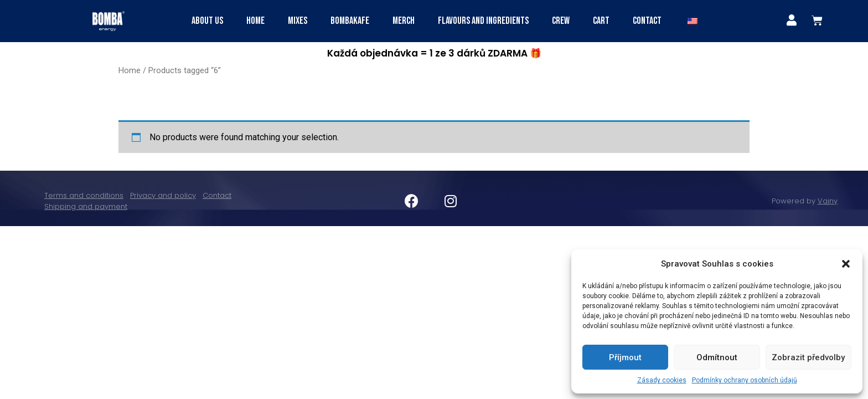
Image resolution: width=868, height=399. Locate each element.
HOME (255, 21)
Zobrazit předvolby (808, 357)
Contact (647, 21)
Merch (404, 21)
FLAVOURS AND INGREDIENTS (483, 21)
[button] (846, 264)
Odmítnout (717, 357)
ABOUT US (207, 21)
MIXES (298, 21)
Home (130, 70)
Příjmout (625, 357)
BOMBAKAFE (350, 21)
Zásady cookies (662, 380)
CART (601, 21)
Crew (561, 21)
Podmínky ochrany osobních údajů (745, 380)
